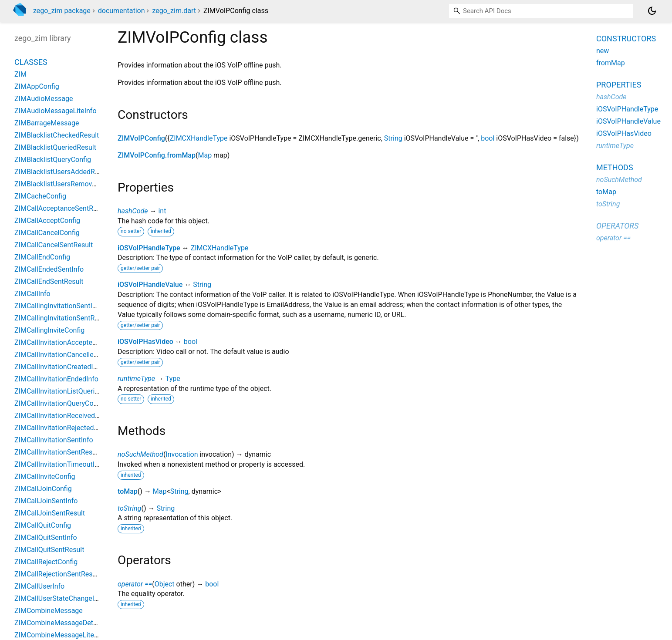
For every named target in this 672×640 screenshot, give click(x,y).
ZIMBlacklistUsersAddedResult (62, 172)
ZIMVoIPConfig (141, 138)
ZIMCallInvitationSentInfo (54, 440)
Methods (615, 167)
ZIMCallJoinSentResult (50, 513)
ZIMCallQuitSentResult (49, 550)
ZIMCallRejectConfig (46, 562)
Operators (617, 226)
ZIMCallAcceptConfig (47, 221)
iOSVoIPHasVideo (145, 342)
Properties (619, 85)
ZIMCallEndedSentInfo (49, 269)
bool (488, 138)
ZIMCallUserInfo (39, 586)
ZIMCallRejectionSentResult (57, 574)
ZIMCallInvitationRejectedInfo (60, 428)
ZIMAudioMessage (44, 99)
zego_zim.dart (174, 11)
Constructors (626, 39)
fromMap (611, 63)
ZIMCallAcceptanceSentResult (61, 208)
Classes (31, 62)
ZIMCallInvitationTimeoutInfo (60, 464)
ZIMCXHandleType (199, 138)
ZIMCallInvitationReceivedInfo (61, 416)
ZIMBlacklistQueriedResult (55, 147)
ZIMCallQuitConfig (43, 525)
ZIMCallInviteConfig (45, 477)
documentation (122, 11)
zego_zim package (62, 11)
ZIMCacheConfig (40, 196)
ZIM (20, 74)
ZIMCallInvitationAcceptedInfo (61, 342)
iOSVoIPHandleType (149, 248)
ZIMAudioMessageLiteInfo (56, 111)
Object (165, 584)
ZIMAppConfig (37, 86)
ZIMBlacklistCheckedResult (57, 135)
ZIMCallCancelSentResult (54, 245)
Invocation (182, 454)
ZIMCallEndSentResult (49, 281)
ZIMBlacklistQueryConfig (53, 160)
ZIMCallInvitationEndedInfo (56, 379)
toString (129, 508)
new (603, 51)
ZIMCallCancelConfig (47, 233)
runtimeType (136, 379)
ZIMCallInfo (32, 294)
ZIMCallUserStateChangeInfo (59, 598)
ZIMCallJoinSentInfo (46, 501)
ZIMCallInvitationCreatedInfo (59, 367)
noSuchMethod (140, 454)
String (393, 138)
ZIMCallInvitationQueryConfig (60, 403)
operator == (135, 584)
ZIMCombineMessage (49, 611)
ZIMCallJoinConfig (43, 489)
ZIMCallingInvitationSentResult (62, 318)
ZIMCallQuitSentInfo (46, 537)
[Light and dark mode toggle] (652, 11)
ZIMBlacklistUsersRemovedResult (67, 184)
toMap (128, 491)
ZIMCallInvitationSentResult (57, 452)
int (162, 211)
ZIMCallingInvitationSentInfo (58, 306)
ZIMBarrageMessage (47, 123)
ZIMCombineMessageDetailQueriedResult (79, 623)
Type (173, 379)
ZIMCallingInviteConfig (49, 330)
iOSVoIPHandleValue (150, 285)
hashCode (133, 211)
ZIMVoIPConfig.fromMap (157, 155)
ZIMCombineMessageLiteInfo (60, 635)
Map (205, 155)
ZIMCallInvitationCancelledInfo (62, 355)
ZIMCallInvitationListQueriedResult (68, 391)
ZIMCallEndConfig (42, 257)
